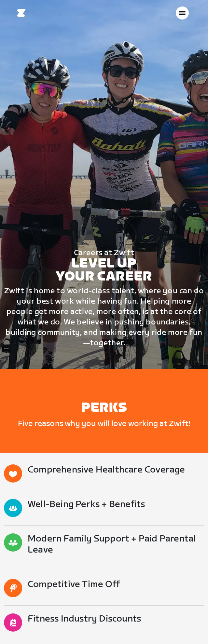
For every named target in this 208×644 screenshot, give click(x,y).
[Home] (21, 13)
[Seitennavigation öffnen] (182, 13)
